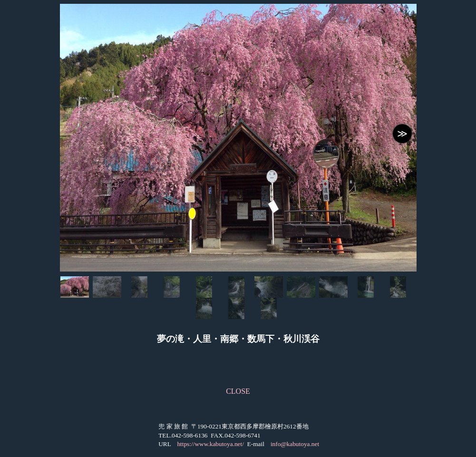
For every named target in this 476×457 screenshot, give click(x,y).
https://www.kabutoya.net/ (210, 444)
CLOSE (238, 391)
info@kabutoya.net (295, 444)
